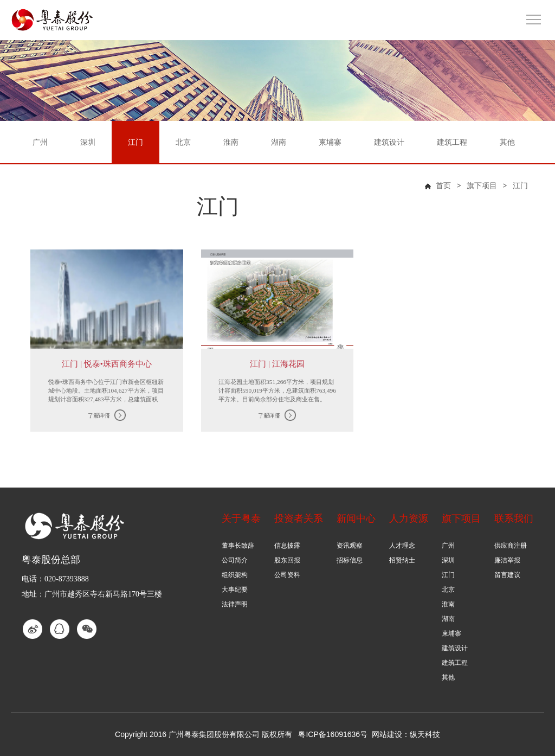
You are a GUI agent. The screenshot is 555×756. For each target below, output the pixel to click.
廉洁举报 (507, 560)
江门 (520, 186)
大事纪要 (235, 590)
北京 (448, 590)
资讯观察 (350, 546)
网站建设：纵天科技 (406, 734)
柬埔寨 (451, 633)
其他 (448, 677)
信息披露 (287, 546)
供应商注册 (511, 546)
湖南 (448, 619)
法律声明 (235, 604)
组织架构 (235, 575)
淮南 (448, 604)
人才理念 (402, 546)
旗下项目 (482, 186)
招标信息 (350, 560)
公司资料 (287, 575)
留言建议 (507, 575)
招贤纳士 (402, 560)
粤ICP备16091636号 (333, 734)
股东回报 (287, 560)
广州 (448, 546)
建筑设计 (455, 648)
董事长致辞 (238, 546)
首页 (443, 186)
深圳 (448, 560)
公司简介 (235, 560)
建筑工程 (455, 663)
